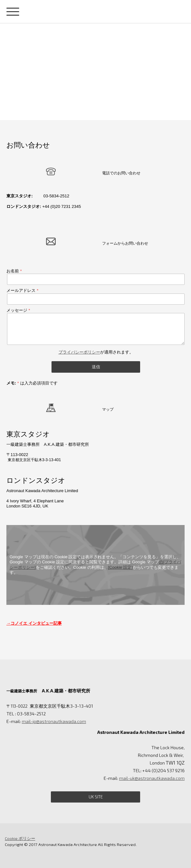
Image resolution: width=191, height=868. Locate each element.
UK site (96, 797)
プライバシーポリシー (79, 352)
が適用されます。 (96, 352)
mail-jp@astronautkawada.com (54, 721)
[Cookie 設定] (120, 567)
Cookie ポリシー (20, 838)
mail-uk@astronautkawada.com (152, 778)
